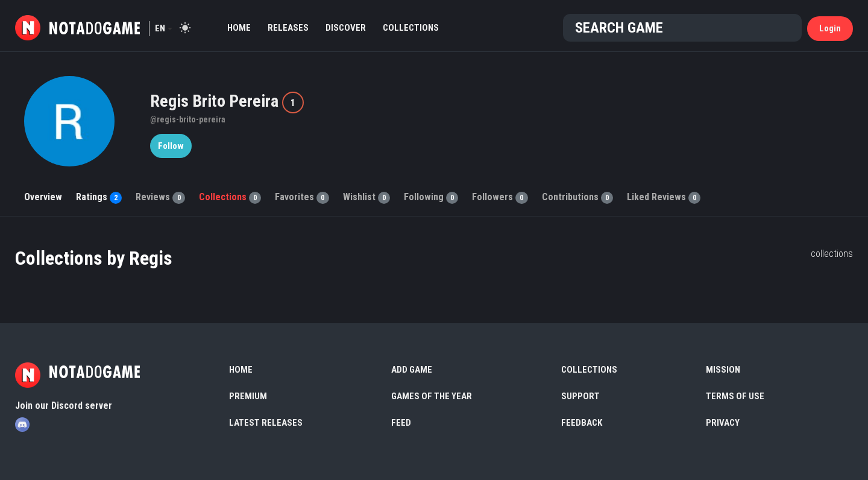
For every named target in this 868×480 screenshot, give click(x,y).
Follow (171, 146)
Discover (346, 28)
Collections (411, 28)
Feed (401, 423)
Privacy (723, 423)
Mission (723, 370)
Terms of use (735, 396)
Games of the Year (432, 396)
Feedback (582, 423)
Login (830, 28)
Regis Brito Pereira (216, 101)
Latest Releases (266, 423)
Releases (288, 28)
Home (239, 28)
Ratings (99, 197)
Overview (43, 197)
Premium (248, 396)
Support (580, 396)
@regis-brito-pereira (188, 119)
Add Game (412, 370)
